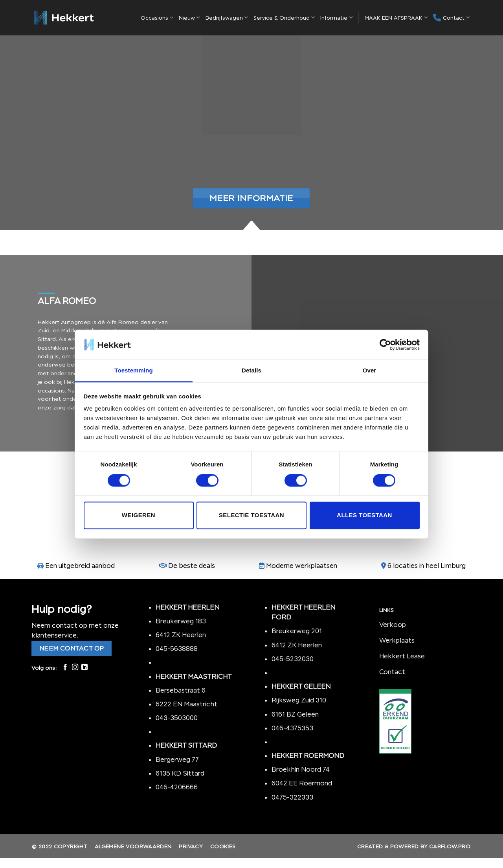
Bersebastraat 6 (181, 690)
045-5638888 (177, 649)
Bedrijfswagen (227, 18)
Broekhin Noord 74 (301, 769)
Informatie (336, 18)
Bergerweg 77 (177, 759)
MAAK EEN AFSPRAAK (396, 18)
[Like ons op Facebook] (65, 667)
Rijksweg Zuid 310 (300, 700)
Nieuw (189, 18)
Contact (451, 18)
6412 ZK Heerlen (181, 635)
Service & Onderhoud (284, 18)
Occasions (157, 18)
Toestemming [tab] (134, 371)
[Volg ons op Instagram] (75, 667)
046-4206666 (177, 787)
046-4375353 (292, 728)
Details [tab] (251, 371)
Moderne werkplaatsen (302, 566)
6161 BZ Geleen (295, 714)
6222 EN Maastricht (186, 704)
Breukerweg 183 (181, 621)
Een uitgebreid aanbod (80, 566)
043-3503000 (177, 718)
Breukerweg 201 (297, 631)
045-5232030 (293, 659)
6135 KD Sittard (180, 773)
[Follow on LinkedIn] (84, 667)
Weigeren (139, 515)
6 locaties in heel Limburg (427, 566)
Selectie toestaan (251, 515)
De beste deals (192, 566)
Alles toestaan (364, 515)
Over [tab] (370, 371)
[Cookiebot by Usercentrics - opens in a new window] (385, 345)
